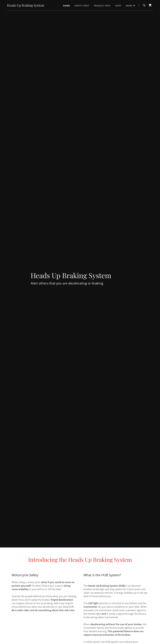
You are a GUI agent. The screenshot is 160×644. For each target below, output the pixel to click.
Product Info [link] (102, 6)
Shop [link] (118, 6)
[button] (131, 6)
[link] (26, 6)
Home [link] (66, 6)
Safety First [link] (82, 6)
